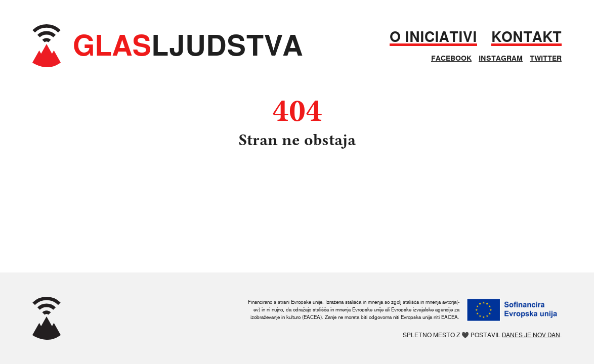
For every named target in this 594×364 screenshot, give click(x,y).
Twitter (546, 58)
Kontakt (526, 37)
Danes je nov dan (531, 335)
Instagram (501, 58)
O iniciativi (433, 37)
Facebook (451, 58)
